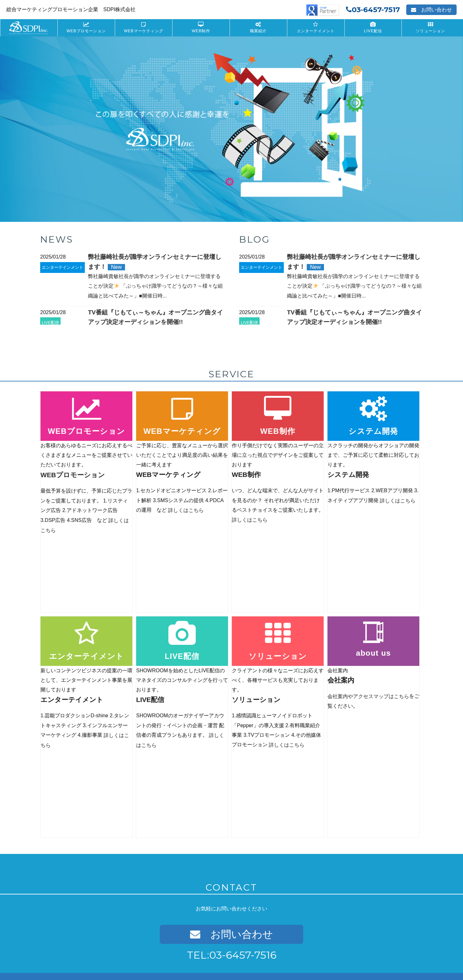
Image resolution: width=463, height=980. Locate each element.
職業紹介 (258, 31)
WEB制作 (201, 31)
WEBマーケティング (144, 31)
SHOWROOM (327, 842)
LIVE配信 (373, 31)
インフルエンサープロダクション (224, 906)
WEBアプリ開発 (202, 842)
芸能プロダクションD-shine (213, 878)
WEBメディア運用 (77, 871)
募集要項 (322, 910)
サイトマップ (174, 955)
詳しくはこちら (186, 510)
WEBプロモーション (86, 31)
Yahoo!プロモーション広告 (91, 856)
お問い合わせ (431, 10)
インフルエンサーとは (214, 899)
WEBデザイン (72, 935)
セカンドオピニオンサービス (86, 899)
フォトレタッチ (208, 942)
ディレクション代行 (78, 906)
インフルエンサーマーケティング (218, 892)
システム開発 (206, 832)
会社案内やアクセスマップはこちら (368, 618)
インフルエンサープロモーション (224, 920)
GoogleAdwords (81, 849)
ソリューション (430, 31)
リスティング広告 (76, 842)
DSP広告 (68, 863)
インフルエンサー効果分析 (218, 927)
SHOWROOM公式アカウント (348, 849)
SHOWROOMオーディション (348, 856)
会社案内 (48, 955)
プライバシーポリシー (84, 955)
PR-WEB (68, 942)
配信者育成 (324, 863)
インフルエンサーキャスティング (224, 913)
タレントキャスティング (210, 885)
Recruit (325, 900)
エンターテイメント (316, 31)
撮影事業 (195, 935)
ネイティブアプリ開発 (208, 849)
